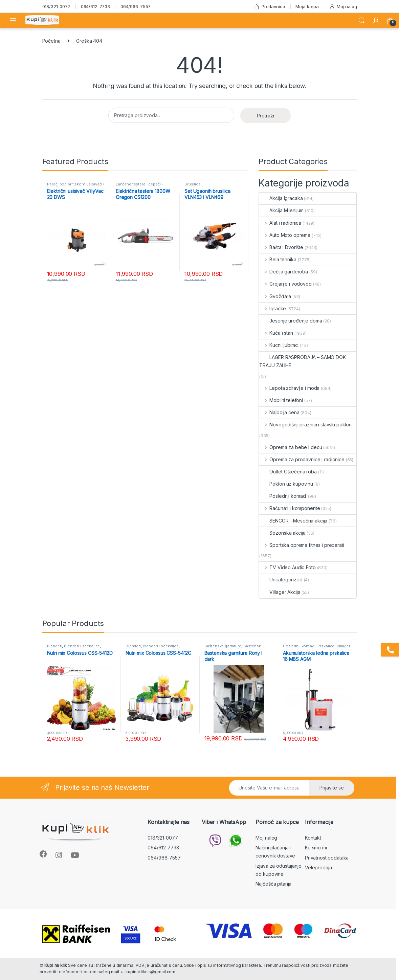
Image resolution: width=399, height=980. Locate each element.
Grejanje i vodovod (285, 284)
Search (362, 21)
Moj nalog (343, 7)
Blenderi (55, 646)
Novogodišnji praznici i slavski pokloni (306, 425)
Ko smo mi (316, 848)
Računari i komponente (290, 508)
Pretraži (265, 116)
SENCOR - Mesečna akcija (293, 521)
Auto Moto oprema (285, 235)
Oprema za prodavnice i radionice (302, 459)
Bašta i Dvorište (281, 247)
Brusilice (193, 184)
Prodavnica (269, 7)
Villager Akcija (280, 592)
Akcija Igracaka (281, 198)
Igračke (273, 308)
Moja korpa (307, 6)
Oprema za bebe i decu (291, 447)
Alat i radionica (280, 223)
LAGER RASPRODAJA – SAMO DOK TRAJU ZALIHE (302, 361)
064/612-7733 (95, 6)
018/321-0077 (56, 6)
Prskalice (326, 646)
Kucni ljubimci (279, 345)
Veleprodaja (318, 867)
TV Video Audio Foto (287, 567)
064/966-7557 (136, 6)
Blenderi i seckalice (82, 646)
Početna (51, 41)
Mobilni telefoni (281, 400)
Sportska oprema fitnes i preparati (302, 545)
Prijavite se (332, 788)
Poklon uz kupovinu (286, 484)
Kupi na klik (56, 965)
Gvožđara (275, 296)
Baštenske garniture (223, 646)
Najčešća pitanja (273, 884)
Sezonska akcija (282, 533)
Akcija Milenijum (281, 210)
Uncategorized (281, 580)
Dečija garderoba (284, 272)
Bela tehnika (278, 259)
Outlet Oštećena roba (288, 472)
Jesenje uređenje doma (291, 321)
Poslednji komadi (283, 496)
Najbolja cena (279, 412)
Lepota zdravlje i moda (289, 388)
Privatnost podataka (327, 858)
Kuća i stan (276, 333)
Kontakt (313, 838)
